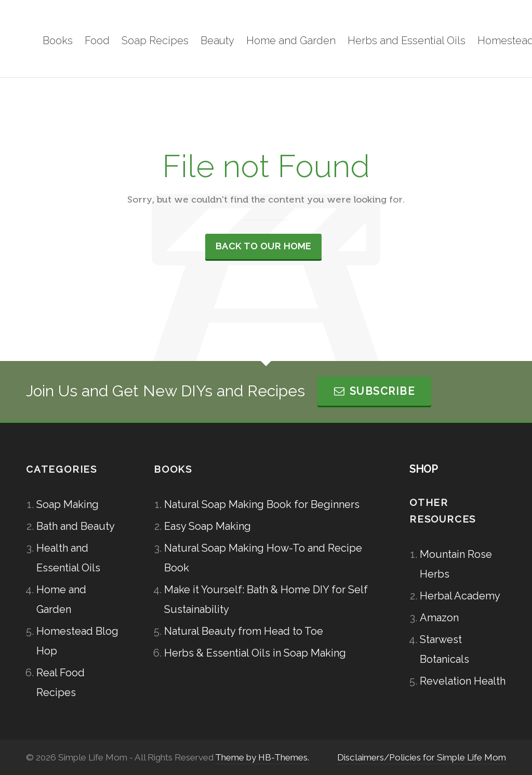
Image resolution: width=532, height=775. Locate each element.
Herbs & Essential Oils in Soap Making (255, 653)
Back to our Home (263, 246)
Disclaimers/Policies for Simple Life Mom (422, 757)
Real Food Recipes (61, 683)
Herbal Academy (460, 596)
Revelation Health (463, 681)
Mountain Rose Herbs (456, 564)
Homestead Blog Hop (77, 641)
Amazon (439, 618)
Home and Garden (61, 599)
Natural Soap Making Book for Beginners (262, 504)
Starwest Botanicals (444, 649)
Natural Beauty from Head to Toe (244, 631)
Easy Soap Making (208, 526)
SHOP (424, 469)
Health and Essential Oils (68, 558)
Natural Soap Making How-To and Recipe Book (263, 558)
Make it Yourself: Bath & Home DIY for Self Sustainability (266, 599)
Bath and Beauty (76, 526)
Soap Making (68, 504)
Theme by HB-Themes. (262, 757)
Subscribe (374, 391)
